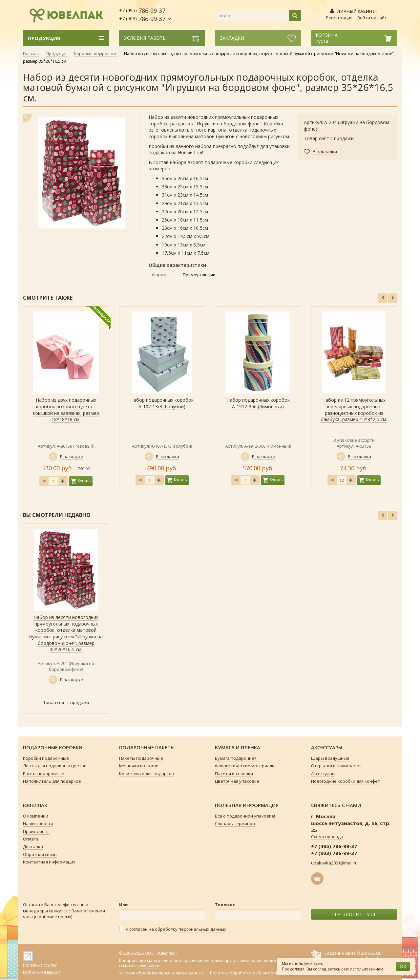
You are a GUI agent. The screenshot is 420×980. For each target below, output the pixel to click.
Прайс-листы (36, 831)
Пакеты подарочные (141, 758)
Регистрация (339, 18)
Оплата (31, 839)
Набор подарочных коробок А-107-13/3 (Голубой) (162, 403)
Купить (84, 481)
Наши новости (38, 823)
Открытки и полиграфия (336, 766)
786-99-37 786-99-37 (142, 15)
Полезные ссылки (40, 965)
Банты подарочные (44, 774)
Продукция (57, 54)
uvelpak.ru (149, 966)
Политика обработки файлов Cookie (246, 973)
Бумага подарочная (236, 758)
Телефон (225, 905)
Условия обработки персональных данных (161, 973)
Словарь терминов (235, 823)
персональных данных (202, 929)
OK (403, 966)
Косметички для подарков (147, 774)
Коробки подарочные (96, 54)
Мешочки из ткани (139, 766)
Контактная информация (49, 862)
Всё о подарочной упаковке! (245, 816)
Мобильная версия (42, 972)
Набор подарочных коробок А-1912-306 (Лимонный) (258, 403)
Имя (124, 905)
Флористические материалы (245, 766)
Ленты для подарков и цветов (55, 766)
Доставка (33, 846)
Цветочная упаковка (237, 781)
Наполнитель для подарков (52, 781)
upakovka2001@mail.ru (334, 863)
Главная (31, 54)
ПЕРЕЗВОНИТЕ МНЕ (354, 914)
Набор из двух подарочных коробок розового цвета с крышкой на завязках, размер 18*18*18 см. (66, 410)
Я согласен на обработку (173, 929)
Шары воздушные (330, 758)
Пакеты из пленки (234, 774)
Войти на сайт (372, 18)
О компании (36, 816)
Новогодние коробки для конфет (346, 781)
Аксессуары (323, 774)
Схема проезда (327, 837)
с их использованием (362, 969)
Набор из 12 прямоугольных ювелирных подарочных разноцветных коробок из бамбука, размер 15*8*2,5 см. (354, 410)
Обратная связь (40, 854)
